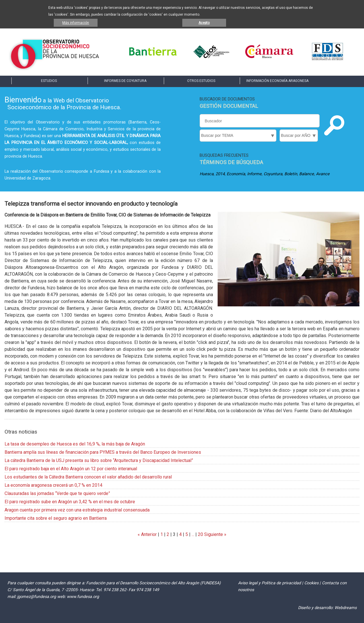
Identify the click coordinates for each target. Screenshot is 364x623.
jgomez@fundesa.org (37, 597)
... (193, 534)
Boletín (291, 174)
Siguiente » (215, 534)
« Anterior (147, 534)
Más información (76, 23)
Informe (254, 174)
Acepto (204, 23)
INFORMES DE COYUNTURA (125, 81)
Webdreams (346, 608)
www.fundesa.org (83, 597)
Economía (236, 174)
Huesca (207, 174)
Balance (307, 174)
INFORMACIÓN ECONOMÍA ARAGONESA (277, 81)
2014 (220, 174)
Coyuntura (273, 174)
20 (200, 534)
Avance (323, 174)
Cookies (311, 583)
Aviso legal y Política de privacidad (269, 583)
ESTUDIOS (49, 81)
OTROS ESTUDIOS (201, 81)
